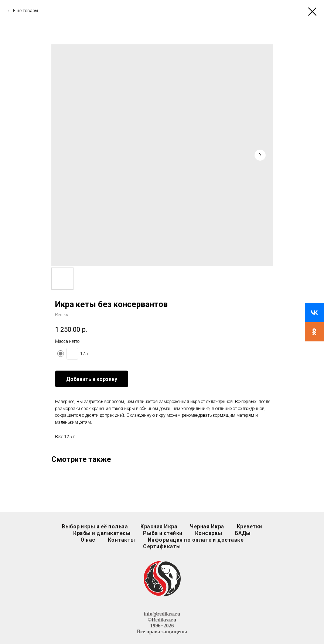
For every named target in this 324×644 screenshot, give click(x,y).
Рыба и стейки (163, 533)
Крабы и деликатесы (102, 533)
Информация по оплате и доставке (196, 540)
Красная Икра (159, 527)
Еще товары (25, 11)
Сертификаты (162, 546)
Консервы (209, 533)
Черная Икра (207, 527)
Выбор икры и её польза (95, 527)
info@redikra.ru (162, 614)
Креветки (250, 527)
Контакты (122, 540)
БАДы (243, 533)
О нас (88, 540)
